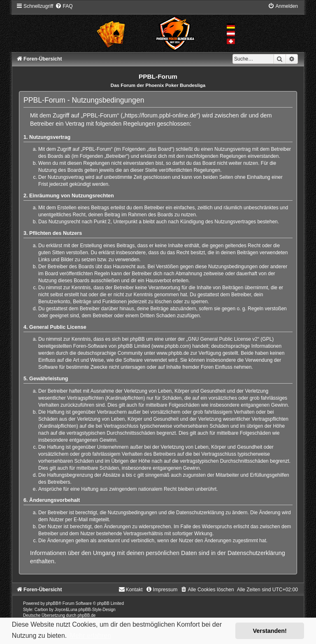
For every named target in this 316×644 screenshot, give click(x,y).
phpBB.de (86, 615)
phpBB (52, 603)
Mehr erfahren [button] (91, 636)
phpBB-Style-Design (97, 610)
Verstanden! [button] (270, 631)
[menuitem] (64, 6)
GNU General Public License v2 (223, 339)
